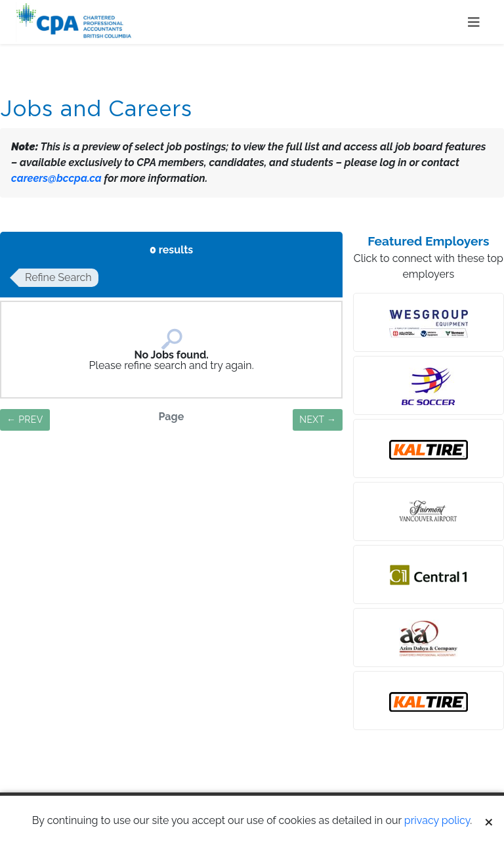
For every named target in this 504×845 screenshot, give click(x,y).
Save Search (171, 475)
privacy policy (437, 820)
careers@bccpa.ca (56, 178)
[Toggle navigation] (474, 22)
